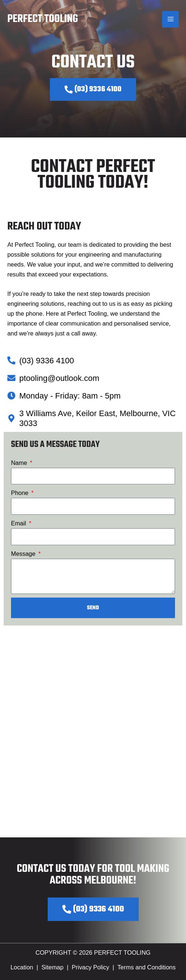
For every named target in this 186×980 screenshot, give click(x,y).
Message (24, 554)
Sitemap (52, 967)
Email (19, 523)
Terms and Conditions (147, 967)
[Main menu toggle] (170, 19)
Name (20, 463)
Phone (21, 493)
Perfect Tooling (43, 19)
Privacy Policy (91, 967)
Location (22, 967)
